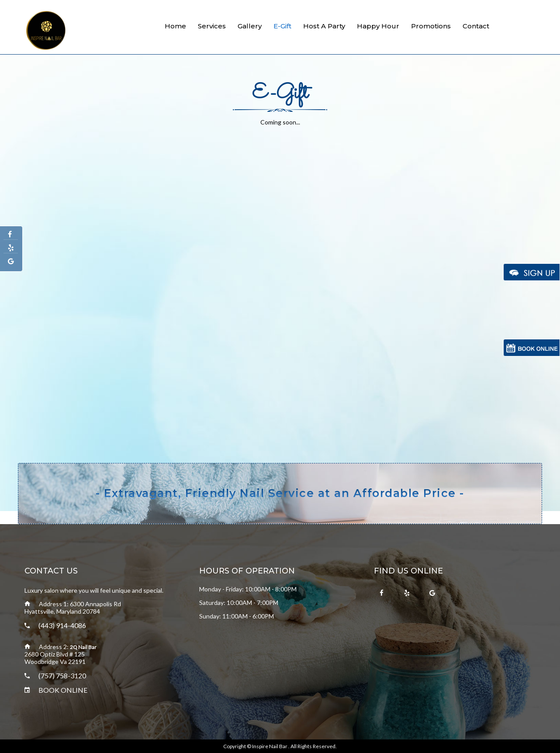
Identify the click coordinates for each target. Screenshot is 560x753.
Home (175, 26)
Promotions (431, 26)
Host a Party (324, 26)
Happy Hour (378, 26)
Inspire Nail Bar (270, 746)
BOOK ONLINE (63, 690)
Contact (476, 26)
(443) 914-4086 (62, 625)
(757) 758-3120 (62, 675)
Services (212, 26)
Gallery (250, 26)
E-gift (282, 26)
